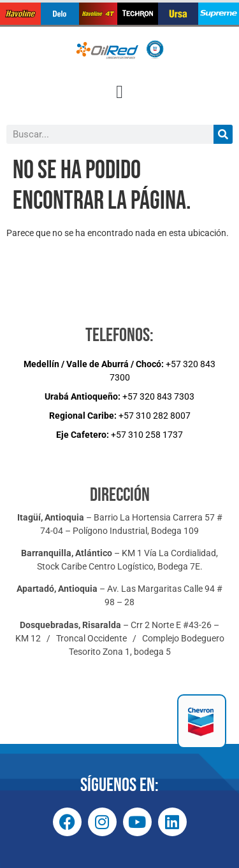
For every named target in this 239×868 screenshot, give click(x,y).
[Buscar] (223, 134)
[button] (119, 92)
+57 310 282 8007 (120, 416)
